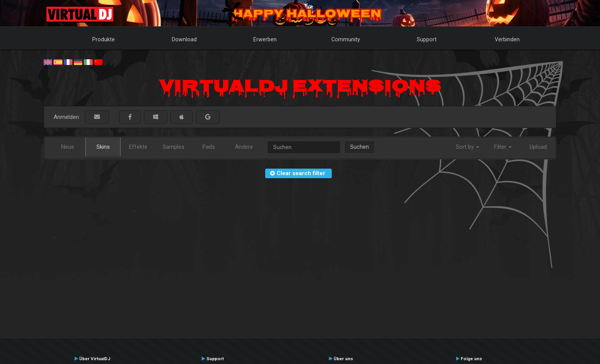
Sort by (467, 147)
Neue (68, 147)
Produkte (104, 39)
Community (346, 39)
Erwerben (265, 39)
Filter (503, 147)
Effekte (138, 147)
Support (427, 39)
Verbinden (507, 39)
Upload (538, 147)
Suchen (360, 147)
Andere (244, 147)
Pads (209, 147)
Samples (174, 147)
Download (184, 39)
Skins (103, 147)
